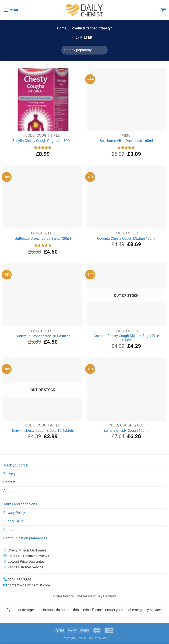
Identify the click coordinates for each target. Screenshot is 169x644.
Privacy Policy (14, 513)
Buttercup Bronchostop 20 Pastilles (43, 336)
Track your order (16, 465)
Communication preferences (25, 538)
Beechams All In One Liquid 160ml (126, 141)
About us (10, 491)
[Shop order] (84, 50)
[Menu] (11, 10)
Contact (9, 482)
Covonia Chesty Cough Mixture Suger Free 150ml (126, 338)
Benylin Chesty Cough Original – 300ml (43, 141)
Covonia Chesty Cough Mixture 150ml (126, 239)
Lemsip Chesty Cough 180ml (126, 431)
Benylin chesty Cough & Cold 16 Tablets (43, 431)
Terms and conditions (20, 504)
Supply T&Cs (13, 521)
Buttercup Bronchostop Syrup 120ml (43, 239)
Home (62, 28)
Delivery (9, 474)
